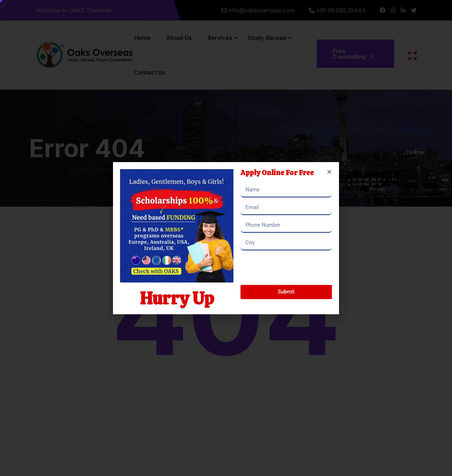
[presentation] (294, 268)
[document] (226, 238)
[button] (329, 172)
